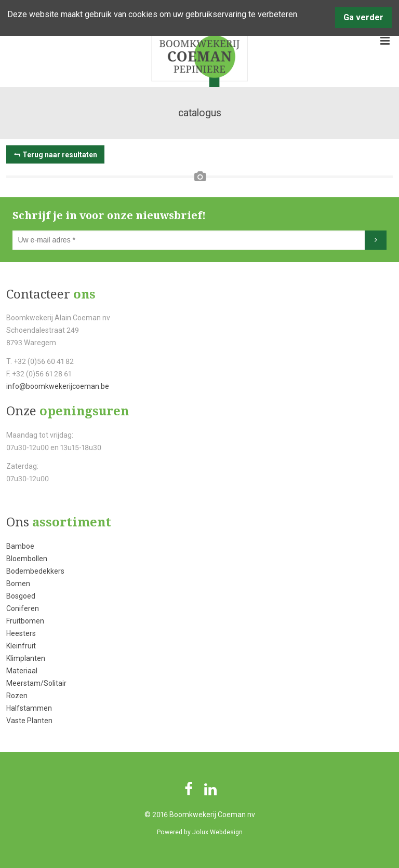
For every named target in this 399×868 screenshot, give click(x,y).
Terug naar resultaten (60, 155)
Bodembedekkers (35, 571)
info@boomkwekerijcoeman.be (58, 386)
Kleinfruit (21, 646)
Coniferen (23, 608)
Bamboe (20, 546)
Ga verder (363, 17)
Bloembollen (27, 559)
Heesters (21, 633)
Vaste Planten (29, 721)
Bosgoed (21, 596)
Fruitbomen (25, 621)
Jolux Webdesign (217, 832)
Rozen (17, 696)
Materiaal (22, 671)
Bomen (18, 584)
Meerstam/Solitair (36, 683)
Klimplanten (26, 658)
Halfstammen (29, 708)
